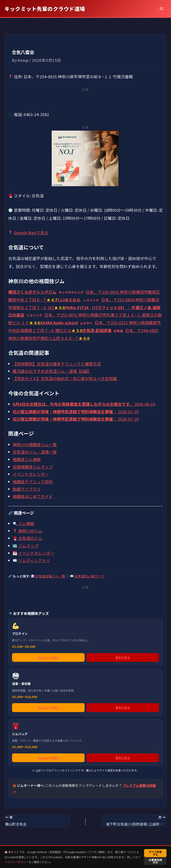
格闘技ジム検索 (27, 459)
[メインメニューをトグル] (161, 9)
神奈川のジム (27, 531)
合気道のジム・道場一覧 (35, 452)
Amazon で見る (48, 657)
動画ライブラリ (27, 489)
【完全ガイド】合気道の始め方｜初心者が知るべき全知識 (65, 378)
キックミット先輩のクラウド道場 (45, 9)
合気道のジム (27, 538)
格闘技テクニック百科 (33, 482)
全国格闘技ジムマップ (33, 467)
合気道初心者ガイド (89, 576)
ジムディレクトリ (31, 560)
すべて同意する (155, 853)
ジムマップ (25, 546)
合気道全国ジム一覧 (50, 576)
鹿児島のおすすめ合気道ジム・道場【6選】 (52, 371)
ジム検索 (23, 523)
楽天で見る (123, 657)
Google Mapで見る (28, 232)
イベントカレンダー (31, 474)
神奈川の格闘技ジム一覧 (35, 444)
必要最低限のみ (155, 861)
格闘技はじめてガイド (33, 496)
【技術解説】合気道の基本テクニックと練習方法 (57, 364)
